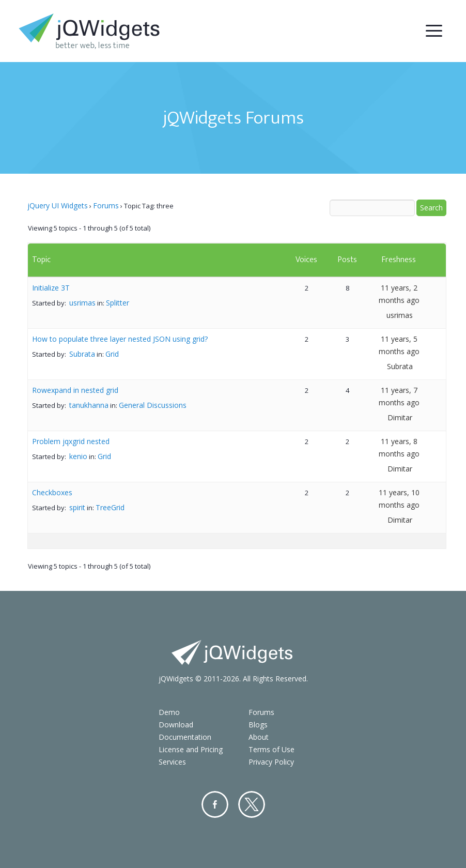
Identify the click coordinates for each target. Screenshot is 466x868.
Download (176, 725)
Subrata (82, 354)
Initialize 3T (51, 288)
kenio (78, 456)
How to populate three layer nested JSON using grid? (120, 339)
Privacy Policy (271, 762)
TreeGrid (110, 507)
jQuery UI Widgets (58, 205)
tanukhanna (89, 405)
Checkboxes (52, 492)
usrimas (82, 303)
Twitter (252, 804)
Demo (169, 712)
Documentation (185, 737)
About (259, 737)
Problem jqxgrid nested (71, 441)
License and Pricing (191, 749)
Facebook (215, 804)
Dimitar (400, 417)
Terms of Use (271, 749)
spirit (77, 507)
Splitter (118, 303)
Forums (106, 205)
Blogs (258, 725)
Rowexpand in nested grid (75, 390)
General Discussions (153, 405)
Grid (112, 354)
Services (172, 762)
